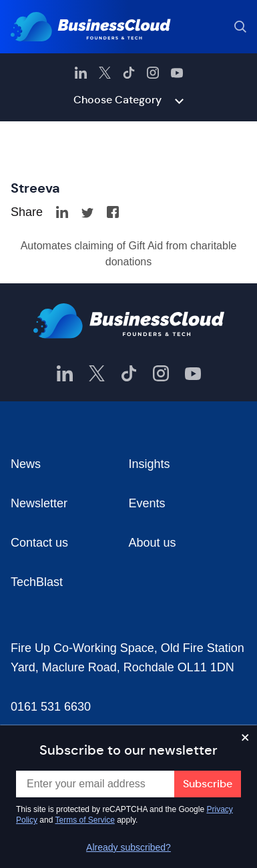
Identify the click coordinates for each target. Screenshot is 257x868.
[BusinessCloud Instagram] (153, 73)
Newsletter (39, 503)
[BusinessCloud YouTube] (177, 73)
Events (147, 503)
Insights (150, 464)
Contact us (39, 543)
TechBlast (37, 582)
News (26, 464)
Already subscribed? (128, 847)
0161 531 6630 (51, 707)
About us (153, 543)
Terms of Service (85, 820)
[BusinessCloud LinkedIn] (81, 73)
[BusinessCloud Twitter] (105, 73)
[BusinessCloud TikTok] (129, 73)
